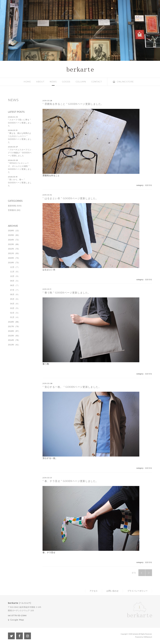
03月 (12, 308)
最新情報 (149, 185)
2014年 (11, 340)
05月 (12, 299)
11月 (12, 272)
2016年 (11, 331)
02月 (12, 313)
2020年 (11, 258)
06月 (12, 294)
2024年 (11, 240)
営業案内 (12, 210)
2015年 (11, 336)
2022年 (11, 249)
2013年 (11, 345)
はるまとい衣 (49, 270)
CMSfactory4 (148, 637)
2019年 (11, 263)
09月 (12, 281)
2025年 (11, 235)
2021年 (11, 253)
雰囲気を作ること (51, 176)
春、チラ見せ (49, 552)
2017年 (11, 326)
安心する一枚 (49, 458)
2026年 (11, 231)
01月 (12, 317)
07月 (12, 290)
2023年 (11, 244)
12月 (12, 267)
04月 (12, 304)
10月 (12, 276)
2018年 (11, 322)
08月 (12, 285)
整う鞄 (46, 364)
